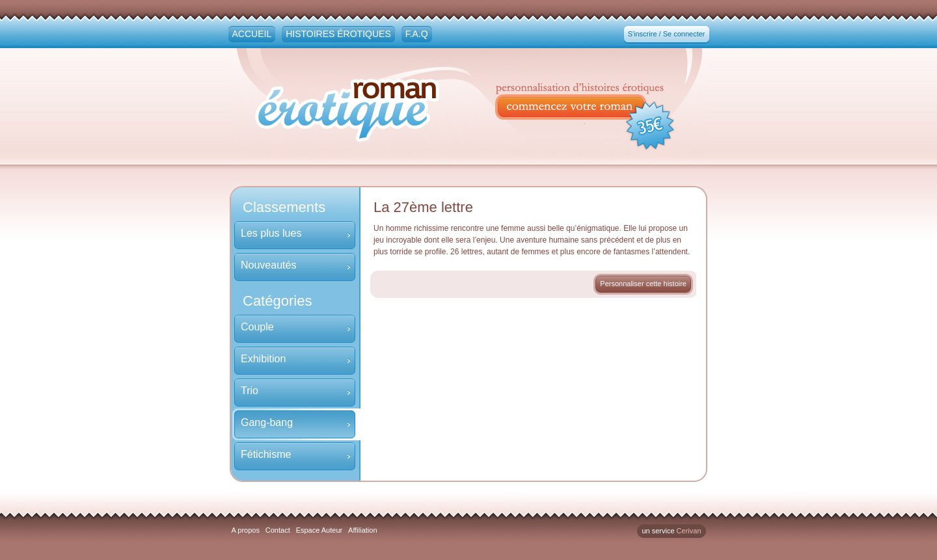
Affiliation (362, 530)
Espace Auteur (319, 530)
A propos (246, 530)
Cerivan (689, 531)
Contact (278, 530)
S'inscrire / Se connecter (667, 34)
